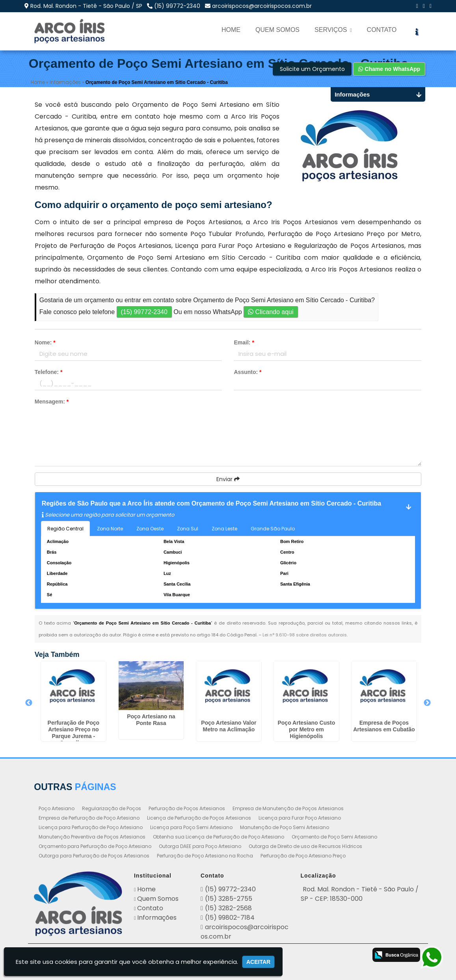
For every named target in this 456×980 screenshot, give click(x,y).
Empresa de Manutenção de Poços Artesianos (288, 808)
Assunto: (248, 372)
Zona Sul (188, 529)
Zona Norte (110, 529)
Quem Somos (277, 30)
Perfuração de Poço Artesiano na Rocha (205, 856)
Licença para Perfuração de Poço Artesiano (91, 827)
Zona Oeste (150, 529)
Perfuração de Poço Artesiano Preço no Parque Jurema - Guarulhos (74, 733)
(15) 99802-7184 (230, 918)
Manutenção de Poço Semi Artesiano (285, 827)
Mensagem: (52, 402)
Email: (244, 342)
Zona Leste (224, 529)
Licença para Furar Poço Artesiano (300, 818)
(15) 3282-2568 (228, 908)
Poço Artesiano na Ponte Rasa (151, 720)
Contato (382, 30)
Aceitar (258, 962)
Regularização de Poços (112, 808)
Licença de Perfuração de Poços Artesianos (199, 818)
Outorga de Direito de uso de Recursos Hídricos (305, 846)
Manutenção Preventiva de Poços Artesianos (92, 837)
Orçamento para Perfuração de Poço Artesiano (95, 846)
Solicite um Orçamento (312, 69)
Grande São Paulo (273, 529)
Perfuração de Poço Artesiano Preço (303, 856)
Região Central (65, 529)
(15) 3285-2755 (229, 899)
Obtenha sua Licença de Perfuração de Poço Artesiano (219, 837)
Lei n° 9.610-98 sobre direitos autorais (305, 635)
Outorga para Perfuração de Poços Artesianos (94, 856)
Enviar (228, 479)
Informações (157, 918)
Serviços (333, 30)
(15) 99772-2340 (177, 6)
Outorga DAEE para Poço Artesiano (200, 846)
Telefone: (49, 372)
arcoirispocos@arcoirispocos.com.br (262, 6)
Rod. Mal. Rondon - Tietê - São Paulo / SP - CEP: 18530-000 (360, 894)
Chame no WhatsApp (389, 69)
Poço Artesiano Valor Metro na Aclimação (229, 726)
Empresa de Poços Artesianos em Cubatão (384, 726)
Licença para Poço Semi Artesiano (191, 827)
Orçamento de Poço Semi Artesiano (334, 837)
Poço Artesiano (57, 808)
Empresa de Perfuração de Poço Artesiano (89, 818)
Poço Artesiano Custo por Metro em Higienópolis (306, 729)
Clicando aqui (271, 312)
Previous (29, 703)
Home (231, 30)
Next (427, 703)
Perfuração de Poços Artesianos (187, 808)
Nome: (45, 342)
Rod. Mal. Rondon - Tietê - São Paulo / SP (86, 6)
